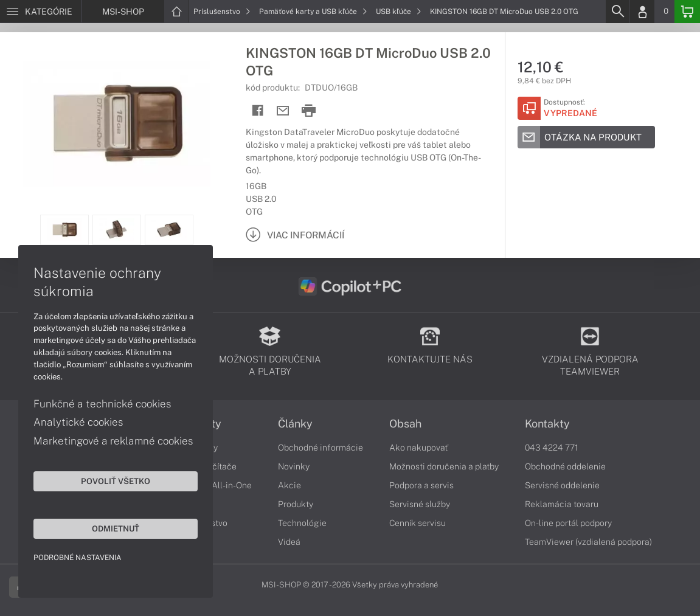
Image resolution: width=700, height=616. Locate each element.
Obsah (405, 424)
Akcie (289, 485)
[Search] (617, 12)
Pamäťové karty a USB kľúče (313, 12)
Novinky (294, 466)
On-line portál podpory (568, 523)
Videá (289, 542)
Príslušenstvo (222, 12)
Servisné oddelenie (562, 485)
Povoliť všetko (116, 481)
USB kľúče (399, 12)
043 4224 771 (552, 448)
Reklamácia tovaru (562, 504)
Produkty (296, 504)
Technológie (302, 523)
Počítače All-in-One (213, 485)
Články (295, 424)
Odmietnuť (116, 528)
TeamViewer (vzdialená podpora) (588, 542)
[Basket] (687, 12)
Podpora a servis (421, 485)
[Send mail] (283, 111)
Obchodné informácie (321, 448)
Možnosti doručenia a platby (444, 466)
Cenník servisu (418, 523)
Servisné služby (420, 504)
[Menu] (40, 12)
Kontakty (547, 424)
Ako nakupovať (419, 448)
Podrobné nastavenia (78, 558)
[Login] (642, 12)
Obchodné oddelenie (565, 466)
